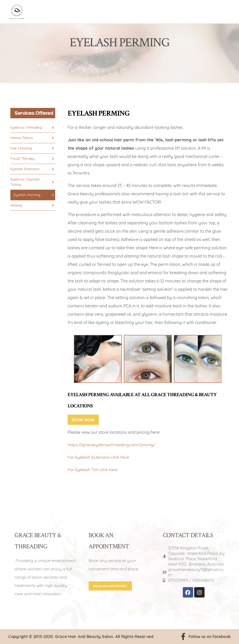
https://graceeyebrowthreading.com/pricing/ (112, 445)
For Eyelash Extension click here (98, 457)
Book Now (83, 420)
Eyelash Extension (25, 169)
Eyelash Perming (27, 195)
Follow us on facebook (208, 636)
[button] (70, 359)
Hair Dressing (21, 148)
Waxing (16, 206)
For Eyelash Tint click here (93, 470)
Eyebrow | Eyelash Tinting (25, 182)
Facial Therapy (22, 159)
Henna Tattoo (22, 138)
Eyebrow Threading (26, 128)
